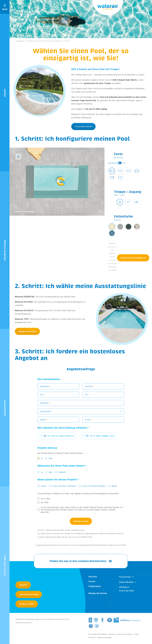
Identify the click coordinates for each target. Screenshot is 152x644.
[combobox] (81, 412)
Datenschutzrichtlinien (125, 635)
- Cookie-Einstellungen (104, 638)
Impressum (112, 635)
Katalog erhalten (27, 604)
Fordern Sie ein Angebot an (133, 259)
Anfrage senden (81, 522)
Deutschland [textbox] (45, 412)
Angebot (23, 585)
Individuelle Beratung (29, 594)
